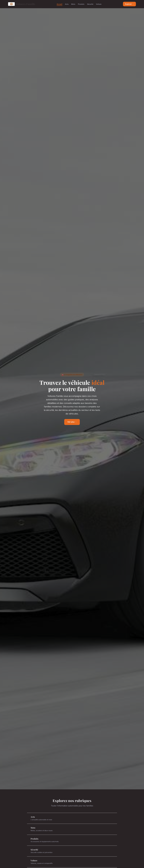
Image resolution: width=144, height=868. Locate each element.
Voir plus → (72, 422)
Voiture (99, 4)
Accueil (60, 4)
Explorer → (129, 4)
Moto (73, 4)
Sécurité (90, 4)
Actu (67, 4)
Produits (81, 4)
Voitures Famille (22, 4)
